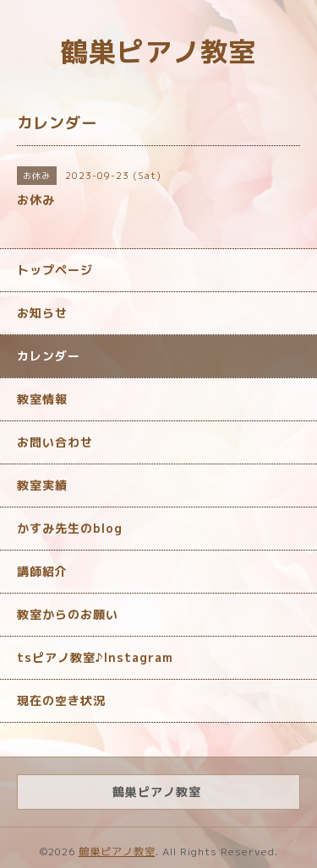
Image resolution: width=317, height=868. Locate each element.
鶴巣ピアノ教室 (158, 52)
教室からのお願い (68, 614)
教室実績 (42, 485)
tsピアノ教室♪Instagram (95, 657)
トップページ (55, 270)
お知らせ (42, 313)
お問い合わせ (55, 442)
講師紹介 (42, 571)
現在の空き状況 (61, 700)
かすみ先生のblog (70, 528)
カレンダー (49, 356)
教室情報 (42, 399)
